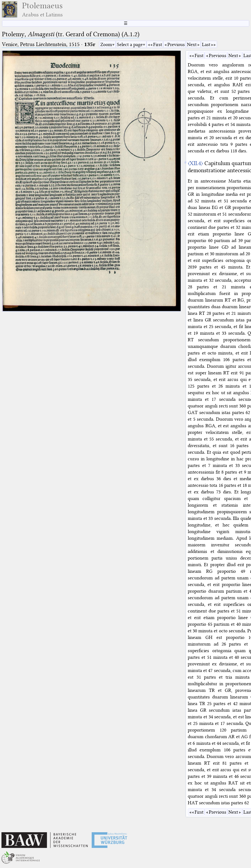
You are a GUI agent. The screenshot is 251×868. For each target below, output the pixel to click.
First (158, 44)
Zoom (106, 44)
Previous (176, 44)
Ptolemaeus (42, 9)
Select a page (130, 44)
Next (192, 44)
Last (206, 44)
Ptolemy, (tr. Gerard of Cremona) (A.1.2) (71, 34)
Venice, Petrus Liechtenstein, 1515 (41, 44)
